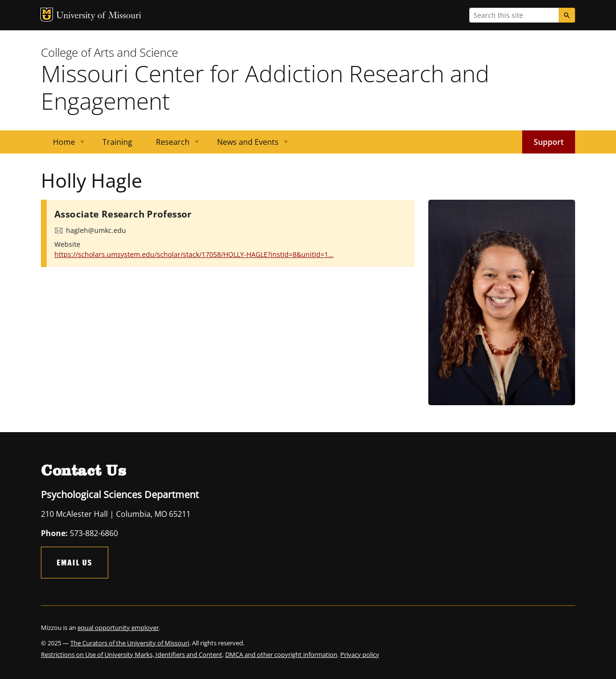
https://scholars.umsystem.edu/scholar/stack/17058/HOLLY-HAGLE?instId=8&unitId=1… (194, 254)
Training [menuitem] (117, 142)
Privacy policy (360, 654)
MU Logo (47, 15)
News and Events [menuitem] (247, 145)
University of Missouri (99, 16)
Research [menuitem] (172, 145)
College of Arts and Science (109, 52)
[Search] (567, 15)
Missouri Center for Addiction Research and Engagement (265, 87)
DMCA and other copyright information (281, 654)
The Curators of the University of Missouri (130, 643)
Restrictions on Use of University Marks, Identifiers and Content (132, 654)
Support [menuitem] (549, 142)
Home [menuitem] (63, 145)
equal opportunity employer (118, 628)
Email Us (75, 562)
